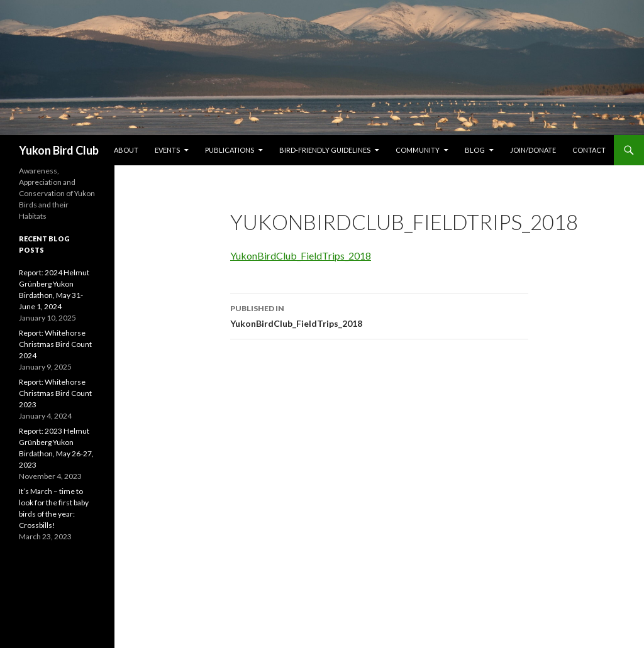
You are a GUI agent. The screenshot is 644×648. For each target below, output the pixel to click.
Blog (475, 150)
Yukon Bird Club (59, 150)
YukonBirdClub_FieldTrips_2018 (301, 255)
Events (167, 150)
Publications (230, 150)
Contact (589, 150)
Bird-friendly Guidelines (325, 150)
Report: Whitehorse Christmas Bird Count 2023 (55, 393)
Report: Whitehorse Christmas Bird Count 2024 (55, 344)
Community (418, 150)
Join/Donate (533, 150)
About (126, 150)
